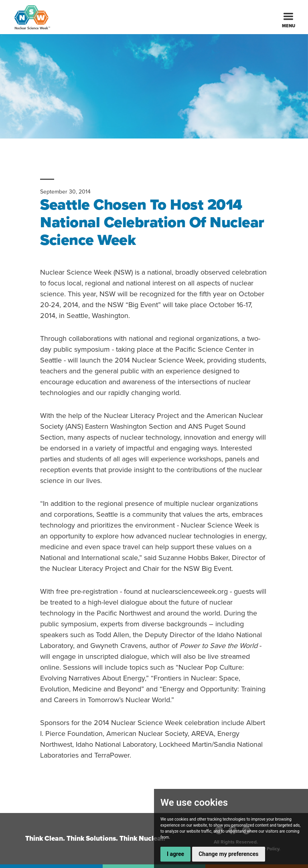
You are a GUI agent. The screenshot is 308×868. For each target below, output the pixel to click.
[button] (288, 17)
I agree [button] (175, 854)
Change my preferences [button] (228, 854)
